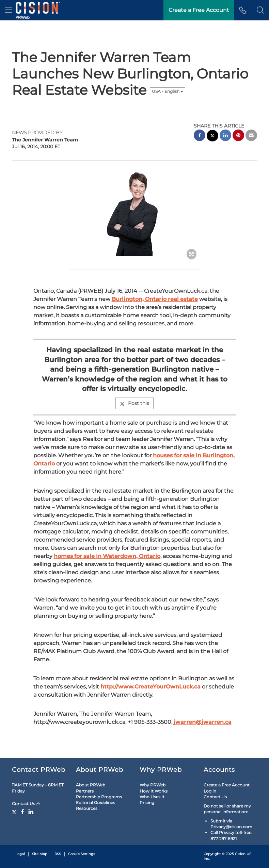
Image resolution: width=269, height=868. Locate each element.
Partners (85, 791)
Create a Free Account (227, 785)
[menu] (9, 10)
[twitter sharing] (212, 137)
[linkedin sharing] (225, 136)
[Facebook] (22, 812)
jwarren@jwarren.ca (203, 722)
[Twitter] (15, 812)
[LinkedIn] (31, 812)
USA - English (168, 91)
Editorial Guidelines (96, 803)
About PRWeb (91, 785)
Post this (134, 403)
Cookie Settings (82, 854)
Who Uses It (152, 797)
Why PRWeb (153, 785)
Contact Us (26, 804)
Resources (87, 808)
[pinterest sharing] (238, 136)
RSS (58, 854)
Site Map (40, 854)
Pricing (147, 803)
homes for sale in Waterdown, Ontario (107, 556)
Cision (240, 854)
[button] (260, 10)
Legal (20, 854)
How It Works (154, 791)
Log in (210, 791)
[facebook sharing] (200, 136)
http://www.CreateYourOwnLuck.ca (151, 687)
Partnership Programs (99, 797)
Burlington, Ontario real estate (155, 299)
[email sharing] (251, 136)
